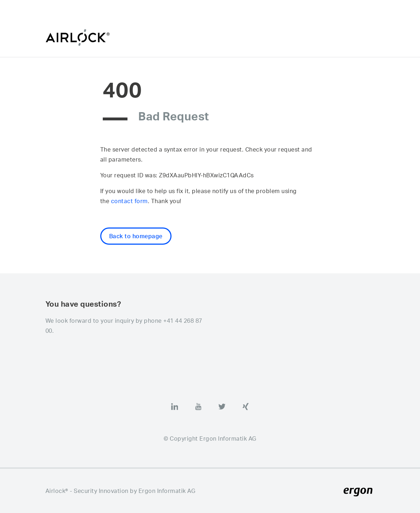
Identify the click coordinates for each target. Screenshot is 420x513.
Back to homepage (136, 236)
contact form (129, 201)
